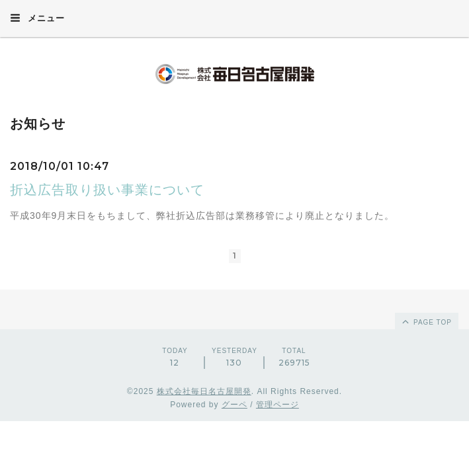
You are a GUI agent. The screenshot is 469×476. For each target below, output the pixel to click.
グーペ (234, 405)
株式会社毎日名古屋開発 (204, 391)
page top (426, 321)
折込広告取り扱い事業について (107, 190)
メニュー (37, 18)
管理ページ (277, 405)
